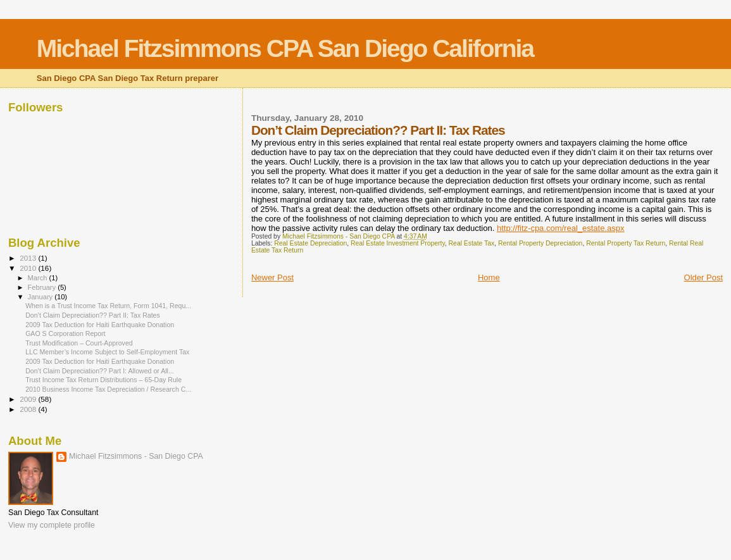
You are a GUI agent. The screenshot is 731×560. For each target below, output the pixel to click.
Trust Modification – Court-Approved (79, 343)
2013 (29, 258)
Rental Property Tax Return (626, 243)
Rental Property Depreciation (540, 243)
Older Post (703, 277)
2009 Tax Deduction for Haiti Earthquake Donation (100, 325)
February (43, 287)
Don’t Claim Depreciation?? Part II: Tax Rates (93, 315)
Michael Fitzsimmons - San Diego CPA (136, 456)
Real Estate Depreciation (310, 243)
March (39, 278)
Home (489, 277)
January (41, 297)
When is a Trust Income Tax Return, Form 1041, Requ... (108, 306)
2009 (29, 399)
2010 (29, 268)
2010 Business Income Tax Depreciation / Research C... (108, 389)
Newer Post (272, 277)
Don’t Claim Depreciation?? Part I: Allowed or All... (100, 371)
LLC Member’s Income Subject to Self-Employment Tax (107, 352)
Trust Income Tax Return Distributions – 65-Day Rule (103, 380)
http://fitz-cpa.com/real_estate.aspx (561, 228)
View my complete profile (52, 525)
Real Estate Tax (472, 243)
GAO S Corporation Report (65, 333)
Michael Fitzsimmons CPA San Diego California (285, 48)
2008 (29, 409)
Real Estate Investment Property (398, 243)
